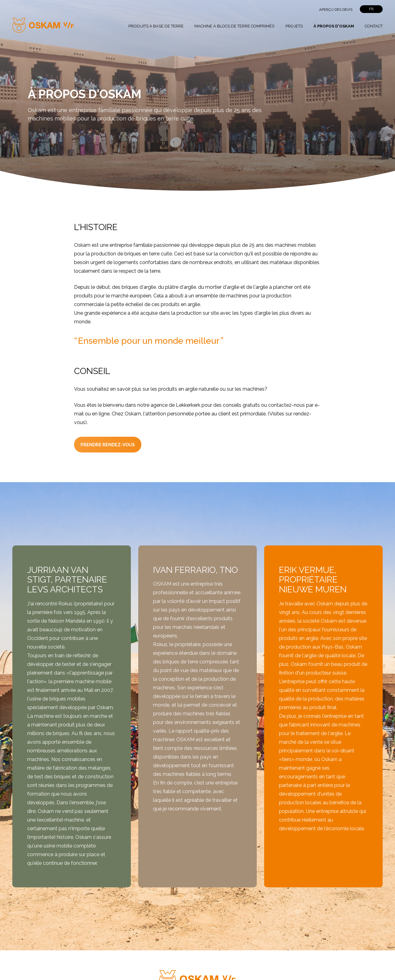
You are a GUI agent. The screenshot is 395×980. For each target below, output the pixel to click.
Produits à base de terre (156, 26)
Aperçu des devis (336, 10)
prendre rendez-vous (108, 445)
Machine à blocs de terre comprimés (234, 26)
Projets (294, 26)
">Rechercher (300, 9)
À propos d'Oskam (334, 26)
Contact (374, 26)
